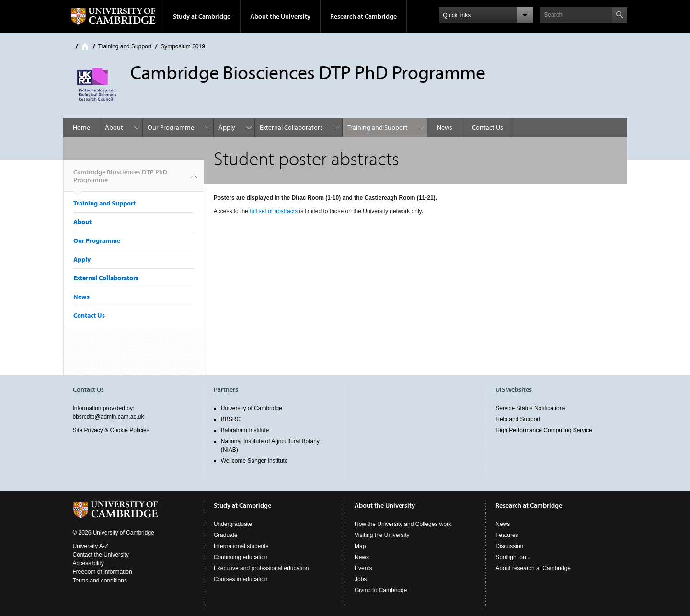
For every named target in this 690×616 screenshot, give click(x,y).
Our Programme (171, 127)
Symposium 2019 (183, 46)
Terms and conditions (100, 581)
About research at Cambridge (533, 568)
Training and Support (125, 46)
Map (360, 546)
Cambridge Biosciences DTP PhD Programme (121, 180)
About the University (280, 16)
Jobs (361, 579)
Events (363, 568)
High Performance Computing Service (544, 430)
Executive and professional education (261, 568)
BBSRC (231, 419)
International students (241, 546)
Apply (227, 127)
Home (85, 46)
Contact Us (488, 127)
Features (507, 535)
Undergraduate (233, 524)
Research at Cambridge (363, 16)
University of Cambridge (252, 408)
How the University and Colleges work (403, 524)
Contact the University (101, 555)
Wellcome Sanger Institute (254, 461)
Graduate (226, 535)
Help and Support (518, 419)
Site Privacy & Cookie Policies (111, 430)
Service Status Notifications (530, 408)
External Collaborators (291, 127)
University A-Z (91, 546)
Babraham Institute (245, 430)
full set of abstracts (274, 211)
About (114, 127)
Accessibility (88, 563)
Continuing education (241, 557)
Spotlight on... (513, 557)
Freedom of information (103, 572)
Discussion (509, 546)
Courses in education (241, 579)
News (445, 127)
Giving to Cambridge (381, 590)
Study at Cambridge (202, 16)
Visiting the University (382, 535)
